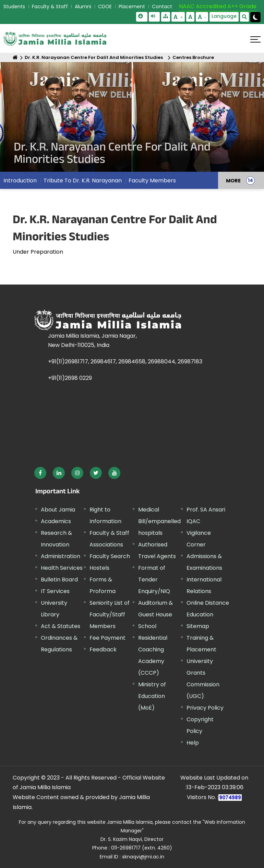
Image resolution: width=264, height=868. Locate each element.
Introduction (20, 180)
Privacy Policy (205, 708)
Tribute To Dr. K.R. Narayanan (83, 180)
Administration (61, 556)
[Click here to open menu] (255, 39)
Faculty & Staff (50, 7)
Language (224, 16)
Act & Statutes (61, 626)
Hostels (99, 568)
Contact (162, 7)
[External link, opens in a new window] (40, 473)
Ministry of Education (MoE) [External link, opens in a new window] (152, 696)
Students (14, 7)
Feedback (103, 649)
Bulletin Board (59, 580)
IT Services (55, 591)
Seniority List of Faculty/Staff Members (110, 614)
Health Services (62, 568)
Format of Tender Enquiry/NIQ (154, 580)
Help (193, 743)
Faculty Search (110, 556)
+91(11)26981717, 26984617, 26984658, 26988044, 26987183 (125, 361)
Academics (56, 521)
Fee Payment (107, 638)
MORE (233, 180)
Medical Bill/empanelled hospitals (159, 521)
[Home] (15, 57)
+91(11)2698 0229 (70, 378)
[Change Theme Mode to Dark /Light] (255, 17)
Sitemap (198, 626)
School (147, 626)
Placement (132, 7)
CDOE (105, 7)
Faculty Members (152, 180)
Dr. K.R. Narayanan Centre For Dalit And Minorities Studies (94, 57)
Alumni (83, 7)
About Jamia (58, 510)
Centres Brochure (193, 57)
